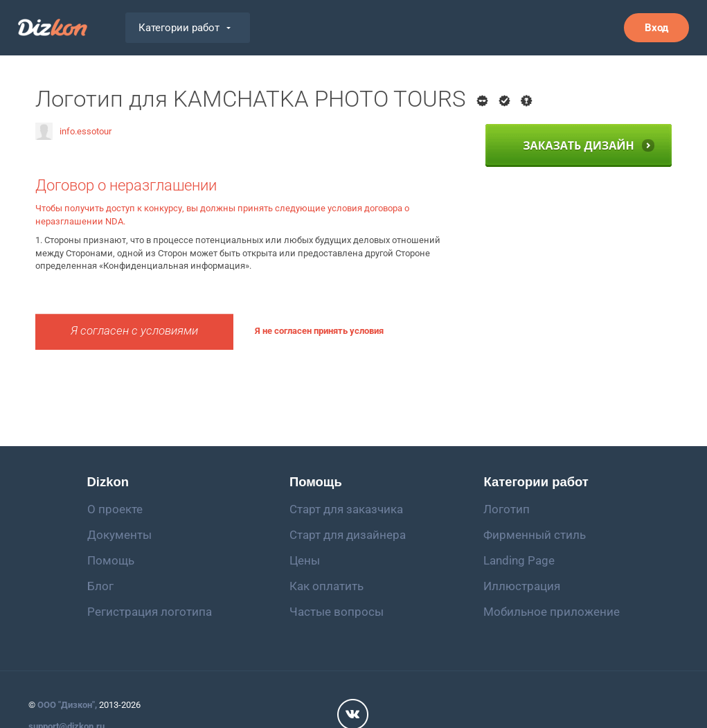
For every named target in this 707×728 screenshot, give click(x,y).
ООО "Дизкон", (67, 705)
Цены (305, 560)
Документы (119, 535)
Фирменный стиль (535, 535)
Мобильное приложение (552, 612)
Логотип (507, 509)
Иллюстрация (522, 586)
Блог (100, 586)
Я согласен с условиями (134, 331)
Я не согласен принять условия (319, 331)
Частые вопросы (337, 612)
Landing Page (519, 560)
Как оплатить (326, 586)
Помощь (111, 560)
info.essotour (73, 131)
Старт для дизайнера (348, 535)
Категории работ (185, 28)
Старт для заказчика (346, 509)
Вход (656, 28)
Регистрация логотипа (150, 612)
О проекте (115, 509)
